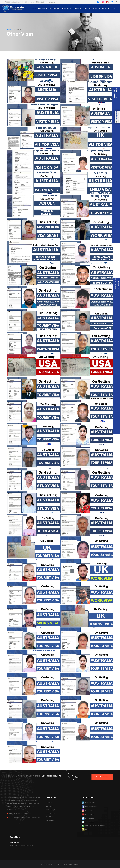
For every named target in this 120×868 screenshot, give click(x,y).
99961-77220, (90, 826)
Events (105, 8)
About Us (42, 8)
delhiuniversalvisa (91, 806)
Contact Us (50, 817)
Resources (65, 8)
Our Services (53, 8)
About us (49, 803)
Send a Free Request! (51, 777)
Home (34, 8)
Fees (85, 8)
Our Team (49, 806)
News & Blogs (50, 810)
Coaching (76, 8)
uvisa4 (87, 829)
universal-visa (90, 803)
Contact (114, 8)
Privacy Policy (50, 813)
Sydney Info (50, 820)
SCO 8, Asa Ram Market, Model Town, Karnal (19, 2)
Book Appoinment (102, 777)
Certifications (94, 8)
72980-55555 (100, 826)
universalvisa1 (89, 822)
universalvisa (89, 810)
